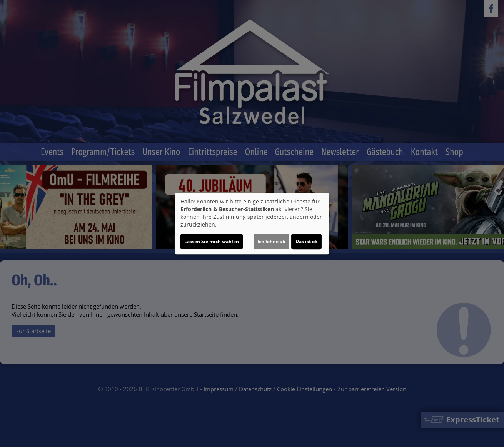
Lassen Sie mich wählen (212, 241)
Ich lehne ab (271, 241)
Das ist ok (306, 241)
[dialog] (252, 223)
